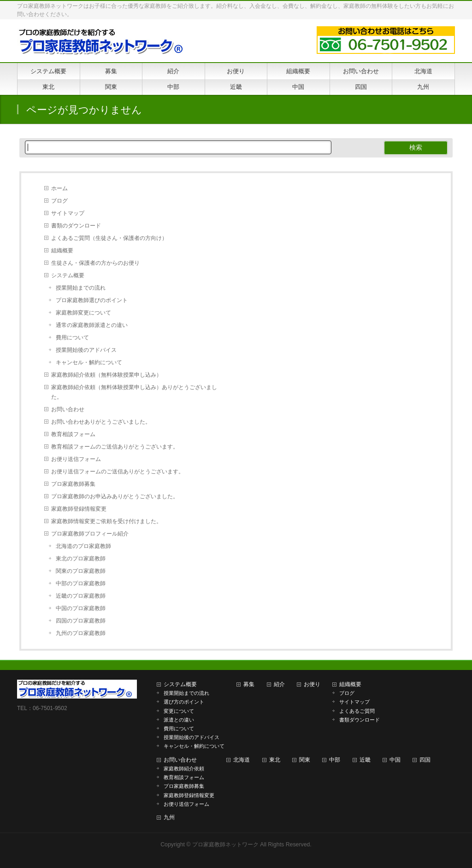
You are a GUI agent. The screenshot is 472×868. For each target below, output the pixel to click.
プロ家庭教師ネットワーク (225, 845)
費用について (72, 338)
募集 (249, 684)
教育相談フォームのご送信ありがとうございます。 (115, 447)
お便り (312, 684)
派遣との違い (179, 720)
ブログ (59, 201)
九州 (169, 817)
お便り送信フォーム (76, 459)
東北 (275, 760)
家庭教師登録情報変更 (79, 509)
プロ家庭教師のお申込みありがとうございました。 (115, 496)
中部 (335, 760)
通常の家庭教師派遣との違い (92, 325)
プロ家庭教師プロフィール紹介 (90, 534)
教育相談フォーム (73, 434)
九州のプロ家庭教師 (81, 633)
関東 (305, 760)
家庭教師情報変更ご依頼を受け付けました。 (106, 521)
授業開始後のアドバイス (86, 350)
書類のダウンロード (76, 226)
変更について (179, 711)
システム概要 (68, 275)
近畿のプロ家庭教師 (81, 596)
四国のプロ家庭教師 (81, 621)
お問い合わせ (68, 409)
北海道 (242, 760)
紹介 (279, 684)
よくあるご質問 (357, 711)
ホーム (59, 188)
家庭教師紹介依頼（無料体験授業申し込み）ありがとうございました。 (134, 392)
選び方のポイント (184, 702)
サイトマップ (68, 213)
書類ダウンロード (360, 720)
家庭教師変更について (83, 313)
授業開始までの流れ (81, 288)
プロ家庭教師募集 (73, 484)
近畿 (365, 760)
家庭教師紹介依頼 (184, 769)
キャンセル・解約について (89, 362)
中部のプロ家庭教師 (81, 583)
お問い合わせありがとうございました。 (101, 422)
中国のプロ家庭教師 (81, 608)
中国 (395, 760)
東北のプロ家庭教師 (81, 559)
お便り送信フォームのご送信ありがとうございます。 (118, 472)
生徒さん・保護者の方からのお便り (95, 263)
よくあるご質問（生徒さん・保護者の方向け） (109, 238)
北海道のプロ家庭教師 (83, 546)
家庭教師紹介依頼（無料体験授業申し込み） (106, 375)
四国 (425, 760)
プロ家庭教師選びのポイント (92, 300)
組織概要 (62, 250)
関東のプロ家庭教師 (81, 571)
